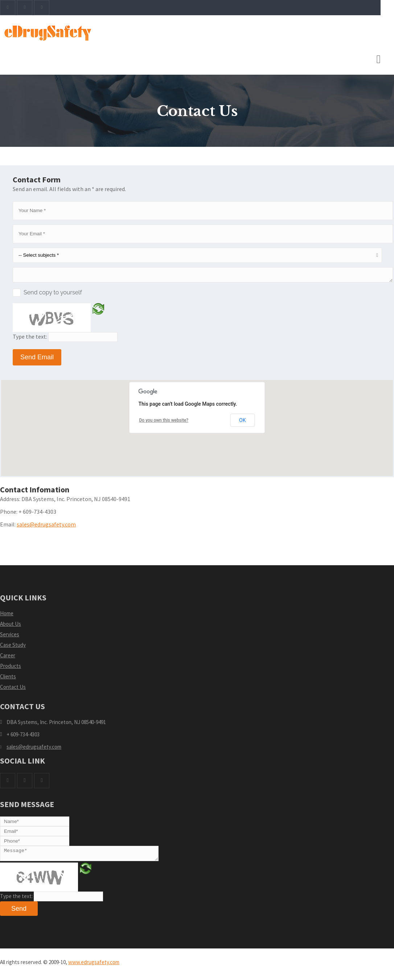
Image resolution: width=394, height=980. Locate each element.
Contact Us (13, 689)
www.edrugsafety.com (94, 966)
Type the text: (30, 339)
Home (7, 615)
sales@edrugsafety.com (46, 526)
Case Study (13, 647)
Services (10, 636)
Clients (8, 679)
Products (11, 668)
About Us (11, 626)
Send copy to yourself (53, 295)
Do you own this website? (164, 422)
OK (242, 422)
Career (8, 658)
